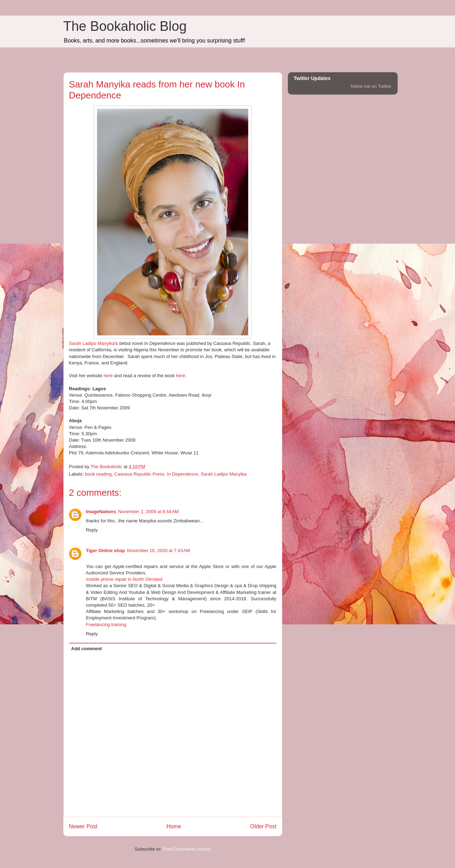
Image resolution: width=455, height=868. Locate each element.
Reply (92, 530)
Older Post (263, 826)
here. (181, 376)
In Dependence (182, 474)
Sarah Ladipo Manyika (92, 343)
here (108, 376)
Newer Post (83, 826)
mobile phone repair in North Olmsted (124, 579)
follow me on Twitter (371, 86)
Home (174, 826)
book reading (98, 474)
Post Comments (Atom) (187, 849)
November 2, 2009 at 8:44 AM (149, 512)
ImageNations (101, 512)
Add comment (87, 649)
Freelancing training (106, 625)
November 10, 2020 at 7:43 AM (159, 551)
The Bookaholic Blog (125, 26)
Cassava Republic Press (139, 474)
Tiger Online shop (106, 551)
